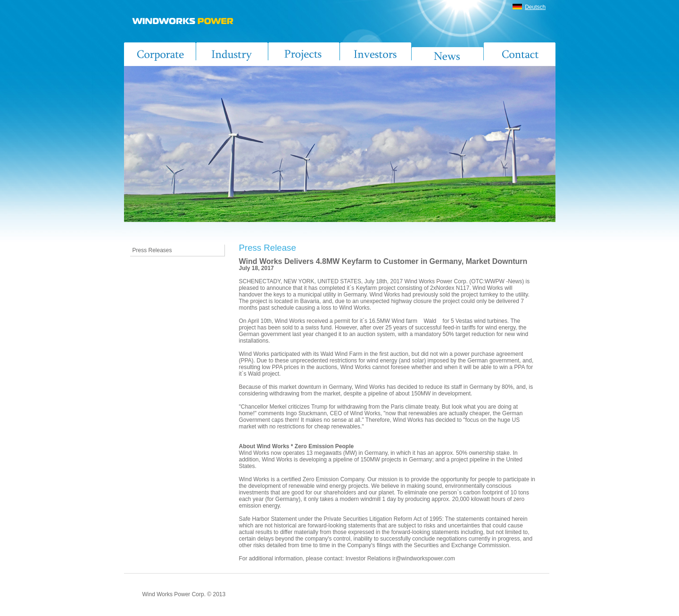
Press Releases (152, 250)
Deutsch (535, 7)
